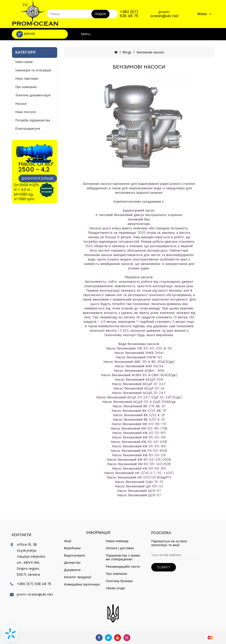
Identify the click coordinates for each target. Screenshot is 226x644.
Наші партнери (27, 79)
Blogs (127, 52)
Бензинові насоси (150, 52)
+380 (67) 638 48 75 (129, 14)
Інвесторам (24, 62)
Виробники (72, 548)
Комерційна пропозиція (82, 584)
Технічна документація (33, 95)
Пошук (100, 14)
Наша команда (117, 541)
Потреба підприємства (33, 120)
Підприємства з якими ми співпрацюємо (123, 557)
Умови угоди (115, 588)
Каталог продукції (78, 577)
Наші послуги (26, 112)
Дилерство (72, 563)
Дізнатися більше (38, 178)
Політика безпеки (119, 581)
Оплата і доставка (120, 548)
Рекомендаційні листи (123, 567)
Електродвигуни (28, 129)
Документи (72, 570)
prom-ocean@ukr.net (165, 14)
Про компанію (26, 87)
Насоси (21, 104)
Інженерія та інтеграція (33, 70)
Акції (68, 541)
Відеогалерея (75, 555)
